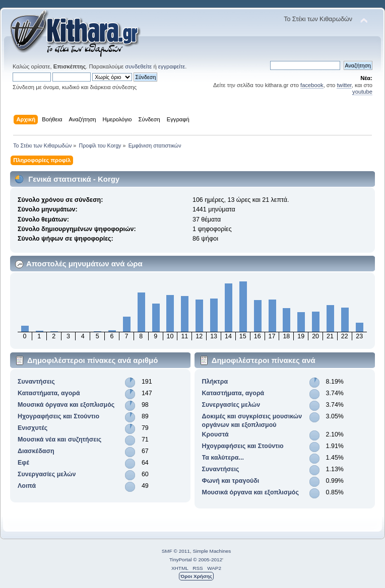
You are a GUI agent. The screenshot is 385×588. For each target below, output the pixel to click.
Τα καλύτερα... (223, 458)
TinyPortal (181, 560)
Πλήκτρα (215, 382)
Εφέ (23, 463)
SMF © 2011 (176, 551)
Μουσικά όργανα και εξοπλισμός (66, 405)
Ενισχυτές (33, 428)
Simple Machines (212, 551)
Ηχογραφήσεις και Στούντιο (58, 416)
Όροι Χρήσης (196, 576)
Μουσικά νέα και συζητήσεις (59, 439)
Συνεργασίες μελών (47, 474)
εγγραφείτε (172, 66)
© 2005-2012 (208, 560)
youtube (362, 92)
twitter (344, 85)
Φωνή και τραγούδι (231, 481)
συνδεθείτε (138, 66)
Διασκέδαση (36, 451)
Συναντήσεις (36, 382)
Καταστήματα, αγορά (49, 393)
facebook (312, 85)
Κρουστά (215, 434)
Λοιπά (27, 486)
